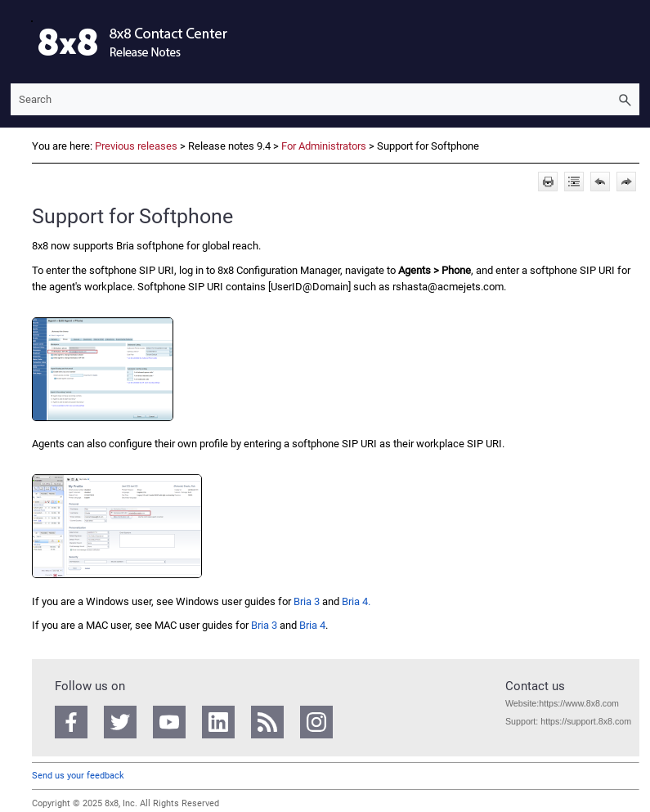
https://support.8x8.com (586, 721)
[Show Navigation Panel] (20, 42)
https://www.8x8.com (579, 703)
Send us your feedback (78, 776)
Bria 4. (356, 601)
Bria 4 (312, 625)
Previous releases (136, 146)
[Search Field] (325, 99)
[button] (625, 99)
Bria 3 (307, 601)
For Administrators (324, 146)
